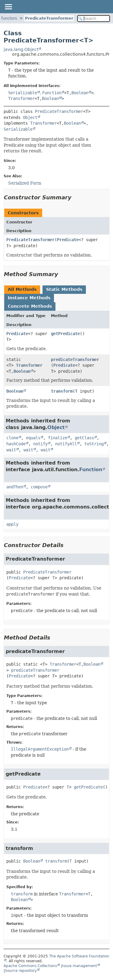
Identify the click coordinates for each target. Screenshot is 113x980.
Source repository (21, 971)
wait (11, 450)
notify (40, 444)
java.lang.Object (21, 49)
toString (94, 444)
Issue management (80, 966)
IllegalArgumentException (40, 749)
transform (62, 391)
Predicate (68, 240)
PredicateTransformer (49, 18)
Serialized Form (25, 183)
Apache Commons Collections (30, 966)
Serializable (23, 93)
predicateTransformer (75, 359)
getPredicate (65, 334)
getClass (84, 438)
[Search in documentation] (94, 19)
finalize (58, 438)
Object (30, 117)
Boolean (80, 93)
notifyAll (66, 444)
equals (33, 438)
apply (12, 524)
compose (39, 487)
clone (12, 438)
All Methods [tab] (22, 289)
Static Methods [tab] (64, 289)
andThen (15, 487)
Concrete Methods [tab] (30, 306)
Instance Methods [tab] (29, 298)
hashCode (16, 444)
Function (52, 93)
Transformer (21, 98)
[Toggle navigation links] (8, 7)
